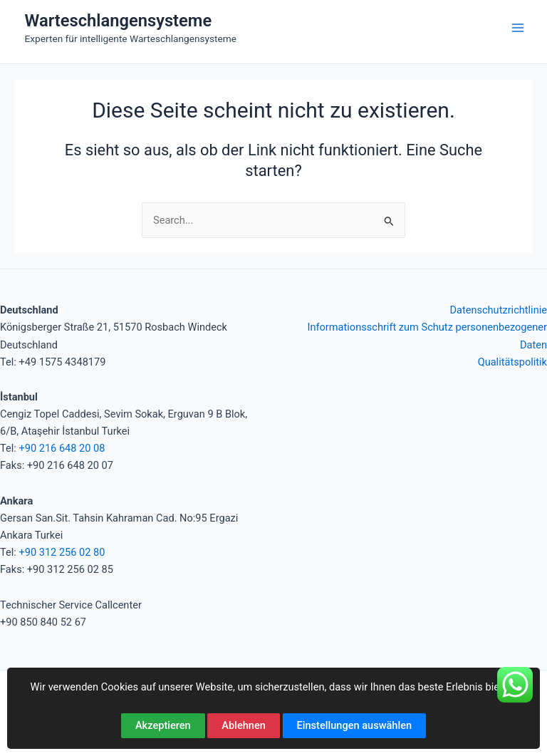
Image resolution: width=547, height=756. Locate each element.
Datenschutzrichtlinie (498, 310)
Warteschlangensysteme (119, 21)
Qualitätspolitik (512, 362)
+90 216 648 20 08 (62, 448)
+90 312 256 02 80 (62, 552)
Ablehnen (244, 725)
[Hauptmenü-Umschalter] (518, 28)
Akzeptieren (163, 725)
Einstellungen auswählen (355, 725)
